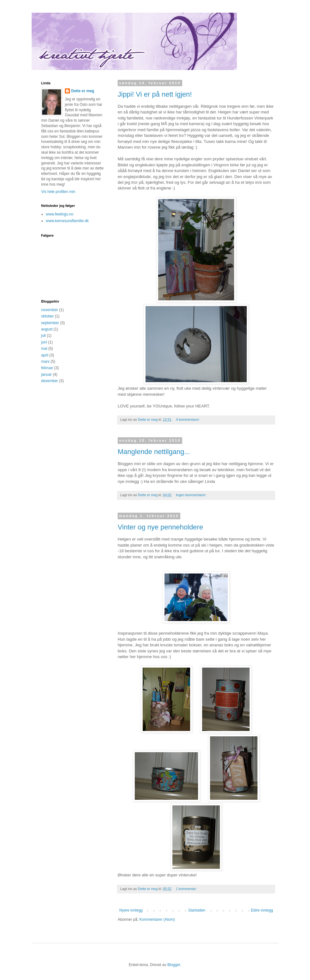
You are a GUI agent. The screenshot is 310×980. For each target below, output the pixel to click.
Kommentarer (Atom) (157, 919)
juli (43, 336)
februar (47, 368)
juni (44, 342)
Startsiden (197, 910)
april (45, 355)
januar (46, 375)
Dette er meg (83, 91)
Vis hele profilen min (58, 192)
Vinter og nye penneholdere (160, 527)
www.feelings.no (60, 214)
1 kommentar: (187, 889)
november (50, 310)
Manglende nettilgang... (154, 452)
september (50, 323)
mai (44, 349)
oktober (47, 316)
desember (50, 381)
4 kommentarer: (188, 420)
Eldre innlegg (262, 910)
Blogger (174, 965)
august (47, 329)
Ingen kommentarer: (192, 495)
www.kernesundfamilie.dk (67, 221)
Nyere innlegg (131, 910)
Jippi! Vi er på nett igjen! (155, 94)
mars (45, 362)
